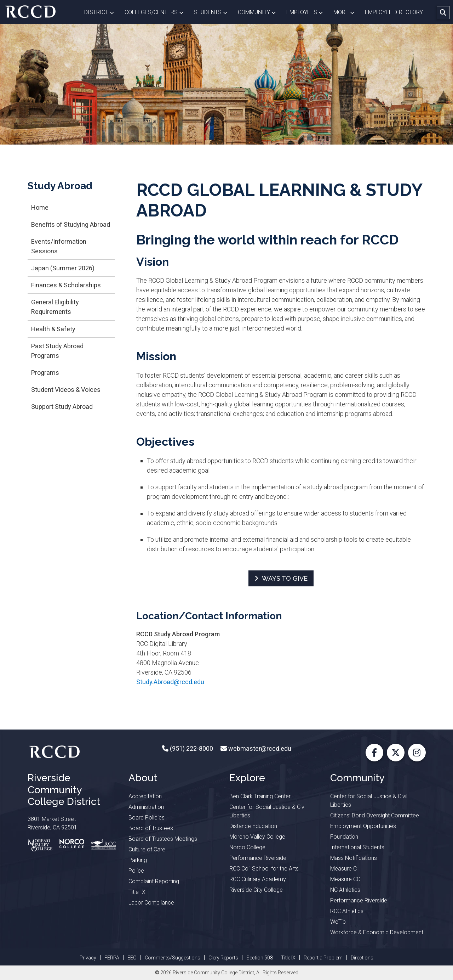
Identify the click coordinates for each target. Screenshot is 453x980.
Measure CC (345, 879)
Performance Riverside (258, 858)
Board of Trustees (151, 828)
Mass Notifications (354, 858)
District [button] (102, 12)
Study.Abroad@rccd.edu (170, 682)
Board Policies (147, 818)
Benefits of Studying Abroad (71, 224)
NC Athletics (345, 890)
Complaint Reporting (154, 881)
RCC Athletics (347, 911)
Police (136, 871)
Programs (45, 373)
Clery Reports (223, 958)
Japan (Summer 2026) (63, 268)
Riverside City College (256, 890)
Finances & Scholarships (66, 285)
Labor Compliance (151, 903)
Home (40, 207)
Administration (146, 807)
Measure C (343, 869)
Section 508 (260, 958)
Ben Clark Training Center (260, 796)
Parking (138, 860)
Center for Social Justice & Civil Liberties (268, 811)
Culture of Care (147, 849)
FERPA (112, 958)
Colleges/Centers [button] (157, 12)
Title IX (137, 892)
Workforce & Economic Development (377, 932)
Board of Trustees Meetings (163, 839)
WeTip (338, 922)
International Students (357, 847)
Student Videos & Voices (66, 390)
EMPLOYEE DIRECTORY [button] (395, 12)
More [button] (346, 12)
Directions (362, 958)
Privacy (88, 958)
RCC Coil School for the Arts (264, 869)
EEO (132, 958)
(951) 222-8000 (191, 748)
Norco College (247, 847)
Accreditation (145, 796)
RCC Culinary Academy (258, 879)
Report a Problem (323, 958)
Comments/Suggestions (173, 958)
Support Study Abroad (62, 407)
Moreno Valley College (257, 837)
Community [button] (259, 12)
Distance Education (253, 826)
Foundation (344, 837)
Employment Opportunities (363, 826)
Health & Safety (53, 329)
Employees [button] (307, 12)
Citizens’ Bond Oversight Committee (375, 815)
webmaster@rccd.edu (259, 748)
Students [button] (213, 12)
